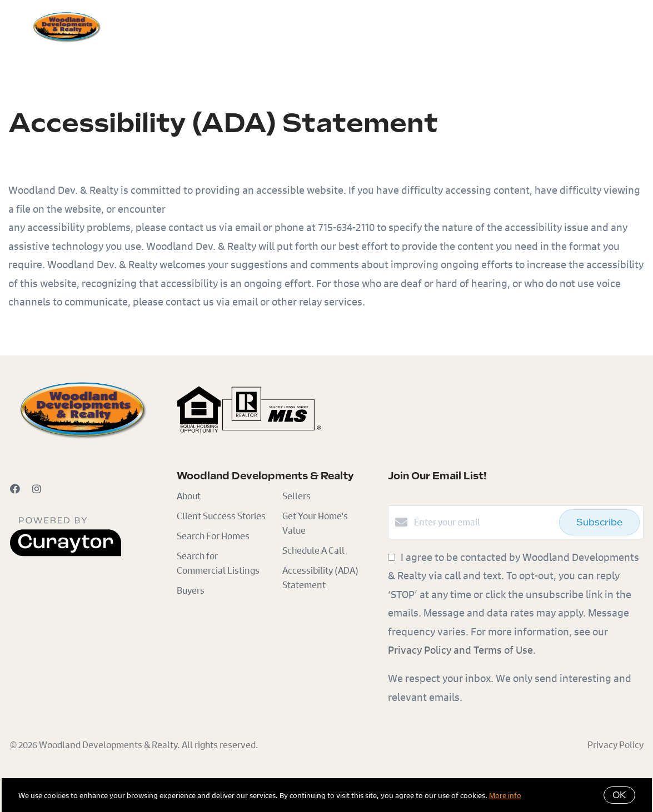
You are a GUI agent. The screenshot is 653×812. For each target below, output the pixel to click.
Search (253, 26)
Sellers (203, 26)
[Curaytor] (66, 553)
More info (505, 795)
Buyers (152, 26)
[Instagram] (37, 489)
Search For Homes (213, 536)
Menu (514, 28)
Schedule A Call (313, 550)
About (189, 496)
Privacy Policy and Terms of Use (460, 650)
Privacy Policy (615, 745)
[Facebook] (15, 489)
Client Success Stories (221, 516)
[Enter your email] (484, 522)
